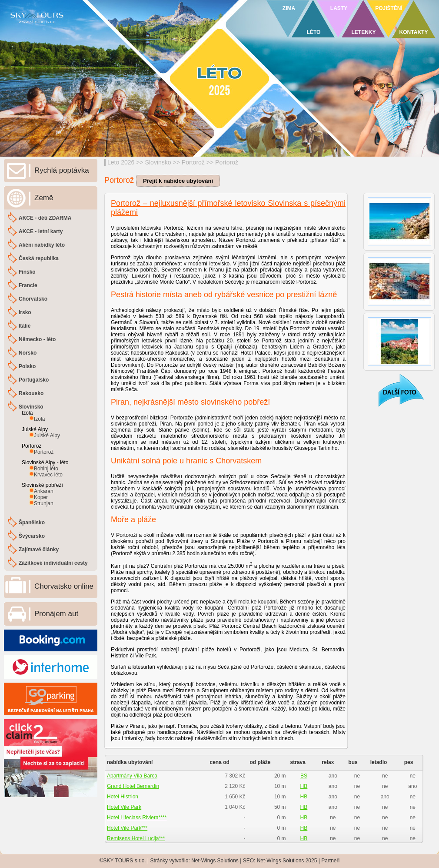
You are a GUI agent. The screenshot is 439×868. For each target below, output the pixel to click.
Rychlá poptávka (62, 170)
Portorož (193, 162)
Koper (41, 497)
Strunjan (44, 503)
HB (304, 786)
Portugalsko (34, 380)
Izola (39, 419)
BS (304, 776)
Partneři (330, 861)
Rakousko (31, 393)
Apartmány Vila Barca (132, 776)
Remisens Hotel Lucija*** (136, 838)
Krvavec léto (48, 475)
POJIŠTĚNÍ (389, 8)
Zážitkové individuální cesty (53, 563)
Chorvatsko (33, 299)
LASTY (339, 8)
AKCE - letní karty (41, 231)
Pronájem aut (56, 614)
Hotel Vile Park (124, 807)
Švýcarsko (32, 536)
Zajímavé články (39, 550)
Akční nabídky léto (42, 245)
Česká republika (39, 258)
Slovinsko (158, 162)
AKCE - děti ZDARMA (45, 218)
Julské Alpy (47, 436)
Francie (28, 285)
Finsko (27, 272)
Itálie (25, 326)
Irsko (25, 312)
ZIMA (289, 8)
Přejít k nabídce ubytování (178, 181)
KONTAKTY (414, 32)
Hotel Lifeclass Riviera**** (137, 818)
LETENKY (363, 32)
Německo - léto (37, 339)
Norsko (28, 353)
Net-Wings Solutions (215, 861)
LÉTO (314, 32)
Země (44, 198)
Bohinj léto (46, 469)
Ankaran (44, 491)
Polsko (27, 366)
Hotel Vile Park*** (127, 828)
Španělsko (32, 523)
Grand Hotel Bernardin (133, 786)
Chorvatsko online (64, 586)
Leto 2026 (121, 162)
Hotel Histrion (123, 797)
